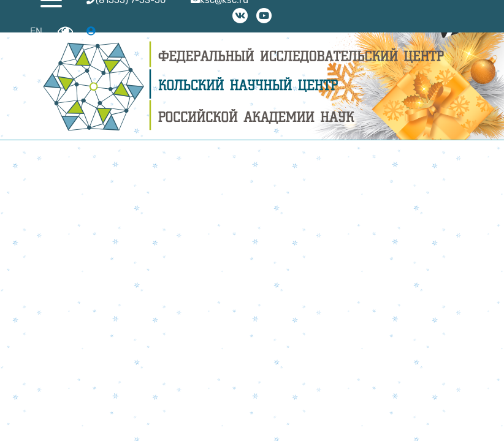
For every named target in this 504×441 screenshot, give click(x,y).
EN (36, 32)
